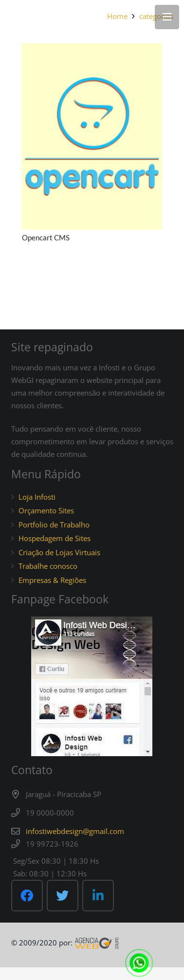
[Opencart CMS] (92, 136)
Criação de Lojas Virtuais (59, 552)
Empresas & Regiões (52, 580)
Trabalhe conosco (48, 566)
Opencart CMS (46, 237)
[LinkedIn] (98, 896)
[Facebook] (27, 896)
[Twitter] (63, 896)
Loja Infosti (37, 497)
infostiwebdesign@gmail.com (75, 831)
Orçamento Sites (46, 510)
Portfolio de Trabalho (54, 525)
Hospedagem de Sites (55, 538)
